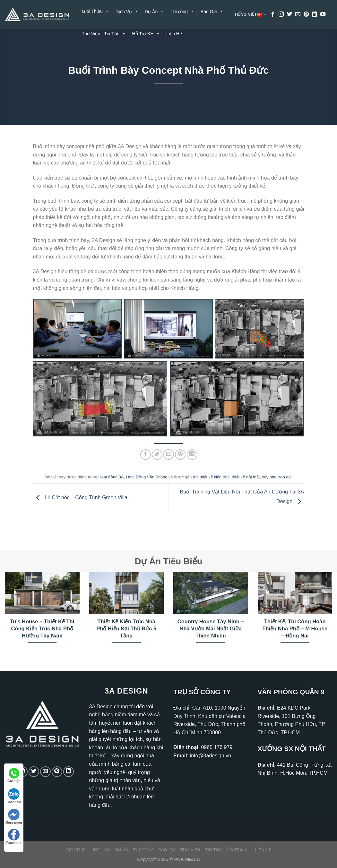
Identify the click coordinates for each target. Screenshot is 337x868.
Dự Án (122, 850)
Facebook (14, 837)
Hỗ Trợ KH (146, 34)
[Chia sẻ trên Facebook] (146, 455)
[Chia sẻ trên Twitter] (157, 455)
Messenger (14, 817)
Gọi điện (14, 775)
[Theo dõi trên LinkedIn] (315, 14)
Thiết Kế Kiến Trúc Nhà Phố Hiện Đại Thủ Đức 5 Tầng (126, 628)
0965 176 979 (217, 747)
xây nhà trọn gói (277, 477)
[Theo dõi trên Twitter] (289, 14)
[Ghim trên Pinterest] (180, 455)
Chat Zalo (14, 796)
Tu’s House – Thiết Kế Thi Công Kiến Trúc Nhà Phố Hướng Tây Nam (42, 628)
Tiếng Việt (250, 14)
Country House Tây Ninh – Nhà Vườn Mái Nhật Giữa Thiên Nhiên (211, 628)
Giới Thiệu (95, 11)
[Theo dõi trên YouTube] (323, 14)
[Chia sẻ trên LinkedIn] (192, 455)
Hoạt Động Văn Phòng (147, 477)
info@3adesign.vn (211, 756)
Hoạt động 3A (111, 477)
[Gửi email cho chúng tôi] (298, 14)
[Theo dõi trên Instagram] (281, 14)
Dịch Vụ (102, 850)
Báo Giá (167, 850)
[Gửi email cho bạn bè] (169, 455)
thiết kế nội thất (246, 477)
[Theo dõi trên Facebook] (273, 14)
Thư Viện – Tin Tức (201, 850)
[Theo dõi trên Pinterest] (306, 14)
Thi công (144, 850)
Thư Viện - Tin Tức (104, 34)
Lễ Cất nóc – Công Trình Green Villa (80, 497)
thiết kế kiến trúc (215, 477)
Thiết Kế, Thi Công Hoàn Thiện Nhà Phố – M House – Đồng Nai (295, 628)
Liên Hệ (174, 34)
